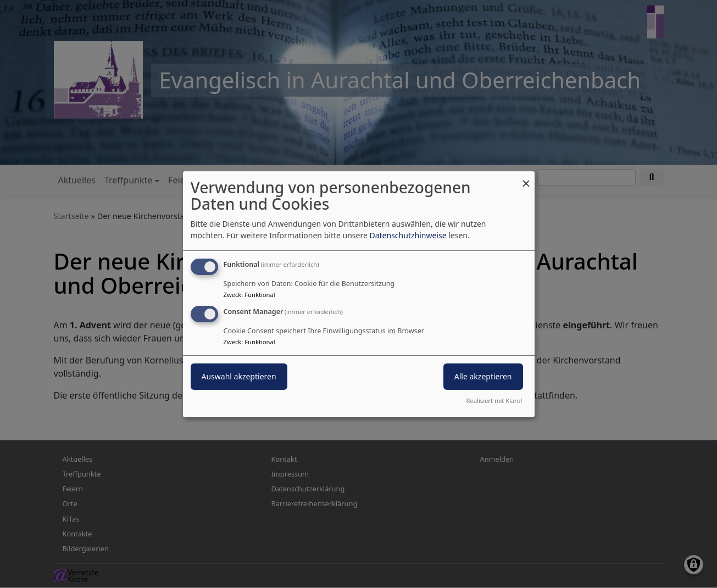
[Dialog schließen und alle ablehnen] (526, 178)
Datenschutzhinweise (408, 235)
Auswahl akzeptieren (239, 376)
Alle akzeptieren (483, 376)
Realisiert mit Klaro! (494, 401)
